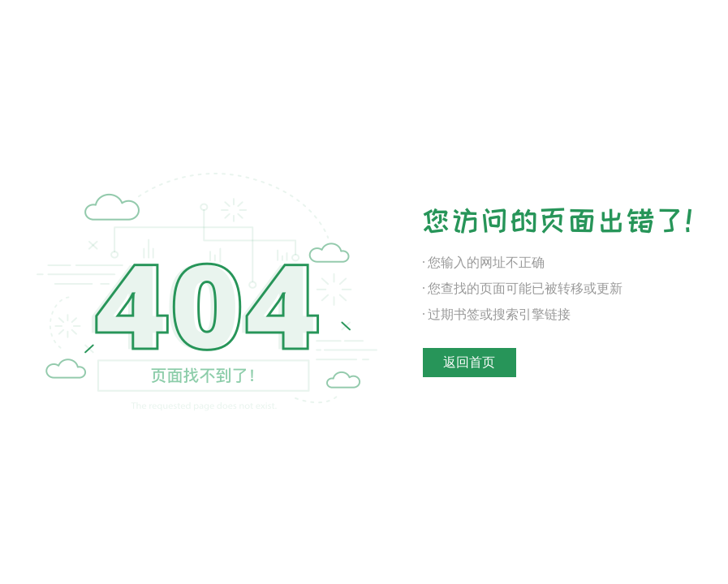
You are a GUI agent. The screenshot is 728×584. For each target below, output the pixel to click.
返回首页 (469, 362)
